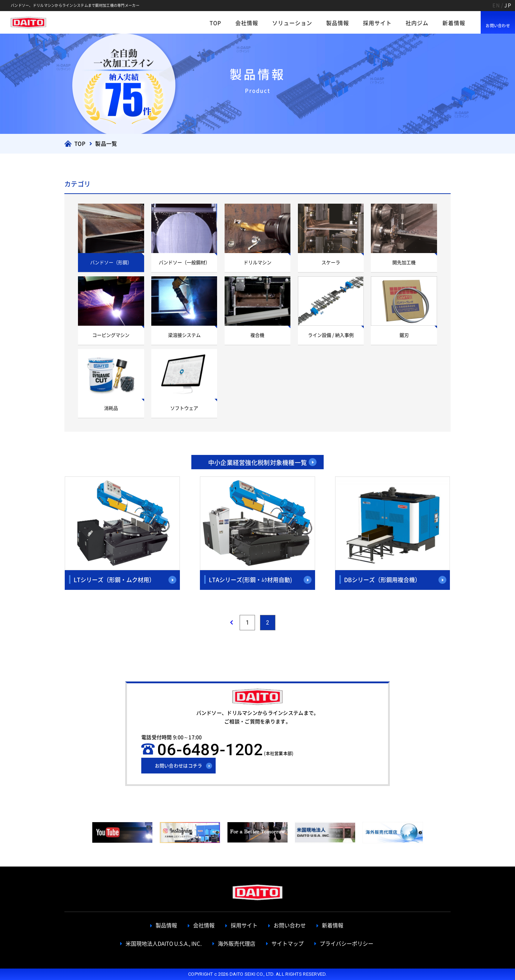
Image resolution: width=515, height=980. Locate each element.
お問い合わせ (498, 26)
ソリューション (292, 23)
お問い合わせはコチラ (179, 766)
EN (496, 5)
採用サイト (377, 23)
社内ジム (417, 23)
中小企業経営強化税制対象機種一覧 (257, 463)
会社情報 (247, 23)
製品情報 (338, 23)
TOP (215, 23)
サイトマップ (288, 944)
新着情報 (454, 23)
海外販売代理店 (237, 944)
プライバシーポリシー (347, 944)
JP (508, 5)
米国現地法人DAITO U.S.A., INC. (164, 944)
